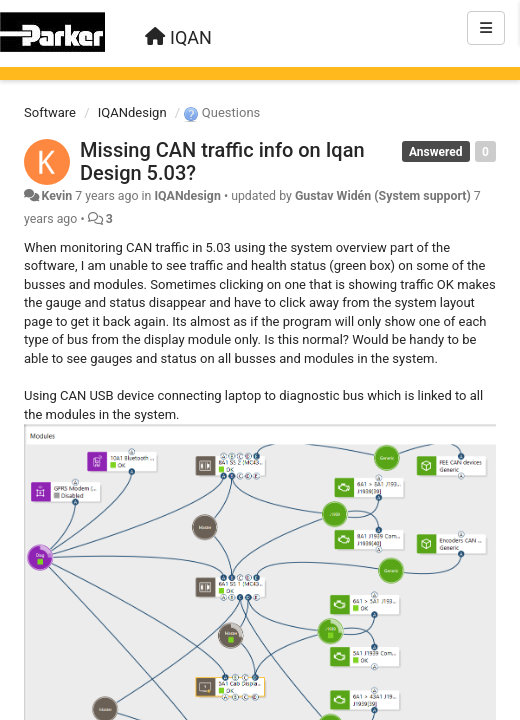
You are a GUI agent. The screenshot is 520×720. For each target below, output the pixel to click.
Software (50, 112)
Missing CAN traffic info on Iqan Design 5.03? (222, 161)
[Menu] (486, 28)
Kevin (56, 196)
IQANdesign (132, 112)
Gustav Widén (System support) (383, 196)
